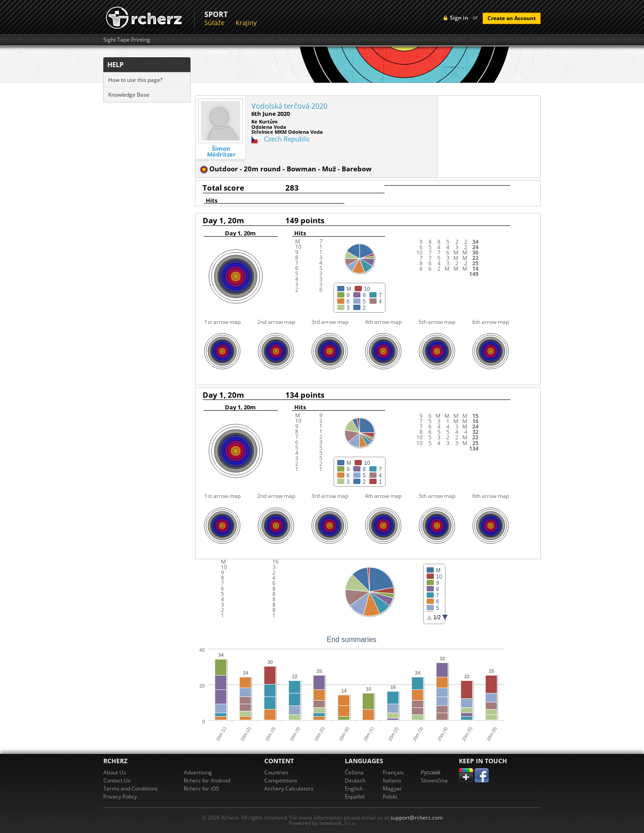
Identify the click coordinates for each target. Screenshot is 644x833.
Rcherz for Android (207, 780)
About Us (115, 772)
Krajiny (246, 23)
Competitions (281, 780)
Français (393, 772)
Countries (276, 772)
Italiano (392, 780)
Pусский (431, 772)
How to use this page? (135, 80)
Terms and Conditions (131, 788)
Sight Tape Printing (127, 40)
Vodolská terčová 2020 (289, 106)
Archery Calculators (289, 788)
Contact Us (117, 780)
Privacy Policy (120, 797)
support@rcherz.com (417, 818)
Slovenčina (434, 780)
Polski (390, 797)
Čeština (354, 772)
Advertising (198, 772)
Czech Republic (287, 139)
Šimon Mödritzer (221, 152)
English (354, 788)
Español (355, 797)
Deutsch (355, 780)
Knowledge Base (129, 95)
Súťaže (214, 23)
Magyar (392, 788)
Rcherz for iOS (201, 788)
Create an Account (512, 18)
